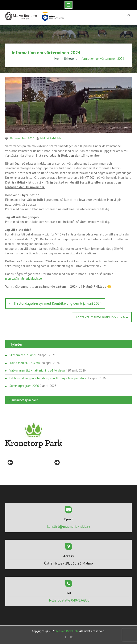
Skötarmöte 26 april (23, 355)
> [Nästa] (57, 463)
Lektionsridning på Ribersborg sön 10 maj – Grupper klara (48, 378)
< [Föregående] (11, 463)
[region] (34, 435)
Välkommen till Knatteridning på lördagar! (38, 370)
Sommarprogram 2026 (24, 386)
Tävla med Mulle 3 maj (25, 363)
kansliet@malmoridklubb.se (69, 526)
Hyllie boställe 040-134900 (68, 600)
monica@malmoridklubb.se (24, 278)
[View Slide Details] (34, 435)
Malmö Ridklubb (51, 138)
